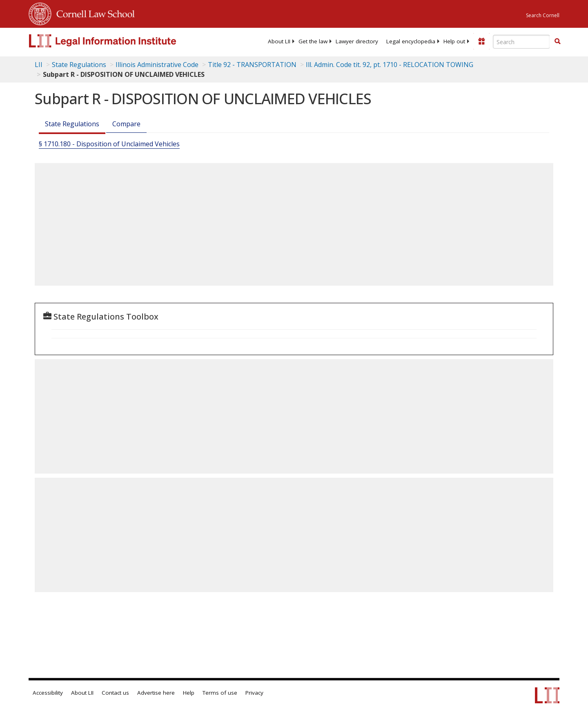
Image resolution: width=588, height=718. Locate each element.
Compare (126, 124)
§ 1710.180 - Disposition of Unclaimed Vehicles (109, 144)
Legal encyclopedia (411, 41)
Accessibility (48, 693)
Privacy (254, 693)
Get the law (313, 41)
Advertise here (156, 693)
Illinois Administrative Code (157, 65)
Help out (454, 41)
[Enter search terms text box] (521, 42)
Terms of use (220, 693)
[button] (557, 41)
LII (39, 65)
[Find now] (557, 42)
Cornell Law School (93, 13)
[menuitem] (279, 41)
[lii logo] (120, 41)
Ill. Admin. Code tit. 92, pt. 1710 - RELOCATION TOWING (390, 65)
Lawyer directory (357, 41)
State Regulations (79, 65)
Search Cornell (543, 15)
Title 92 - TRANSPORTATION (252, 65)
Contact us (115, 693)
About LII (279, 41)
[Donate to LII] (481, 41)
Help (189, 693)
